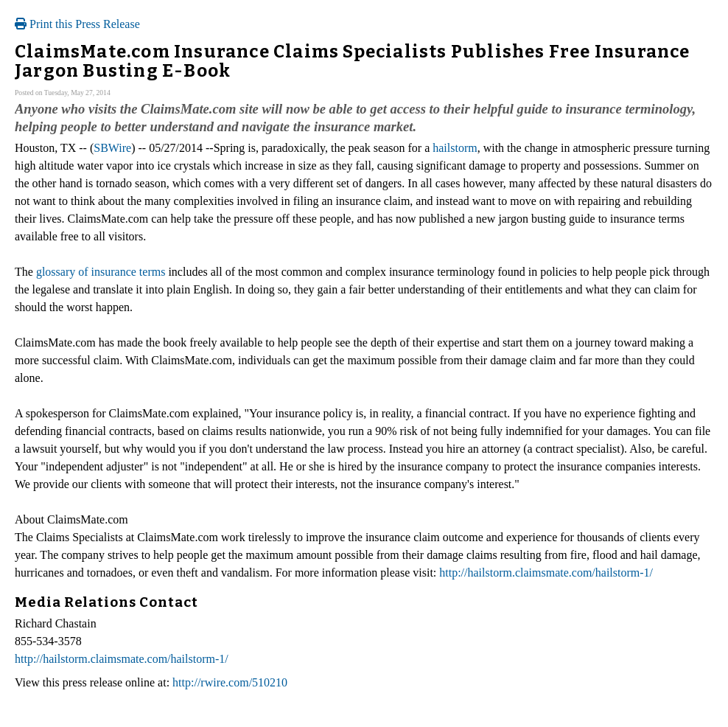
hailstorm (455, 148)
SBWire (112, 148)
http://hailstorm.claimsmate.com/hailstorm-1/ (546, 573)
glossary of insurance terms (101, 272)
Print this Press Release (77, 24)
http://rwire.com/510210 (230, 682)
